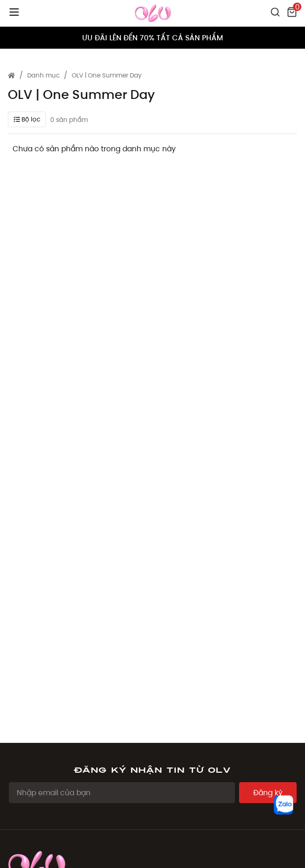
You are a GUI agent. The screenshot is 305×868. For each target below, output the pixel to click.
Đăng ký (268, 793)
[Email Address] (122, 793)
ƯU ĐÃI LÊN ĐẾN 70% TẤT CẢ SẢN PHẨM (152, 38)
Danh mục (43, 75)
